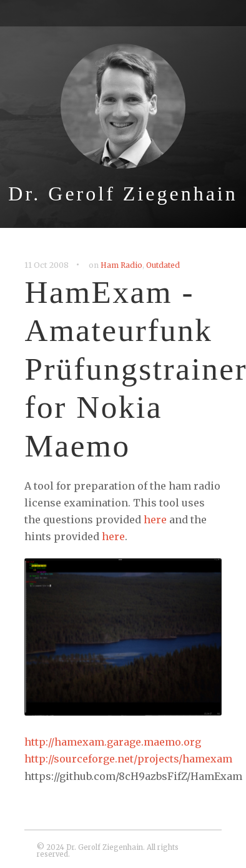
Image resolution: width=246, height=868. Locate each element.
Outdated (163, 265)
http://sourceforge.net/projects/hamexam (128, 759)
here (155, 520)
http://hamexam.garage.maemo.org (113, 742)
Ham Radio (121, 265)
